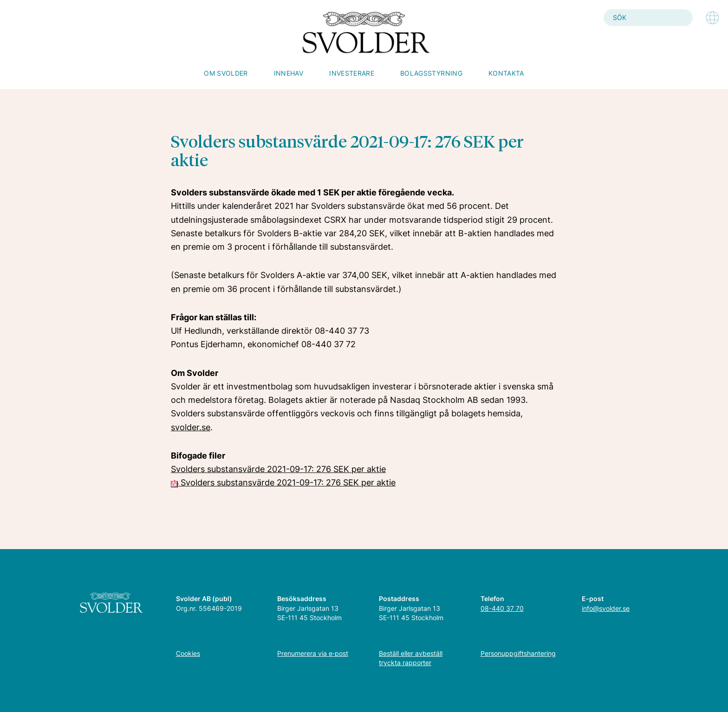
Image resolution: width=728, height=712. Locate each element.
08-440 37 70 (502, 608)
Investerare (352, 73)
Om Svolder (226, 73)
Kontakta (506, 73)
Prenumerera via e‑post (313, 653)
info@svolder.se (606, 608)
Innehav (289, 73)
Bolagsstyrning (431, 73)
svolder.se (191, 427)
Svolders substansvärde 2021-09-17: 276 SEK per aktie (278, 469)
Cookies (188, 653)
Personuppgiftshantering (518, 653)
